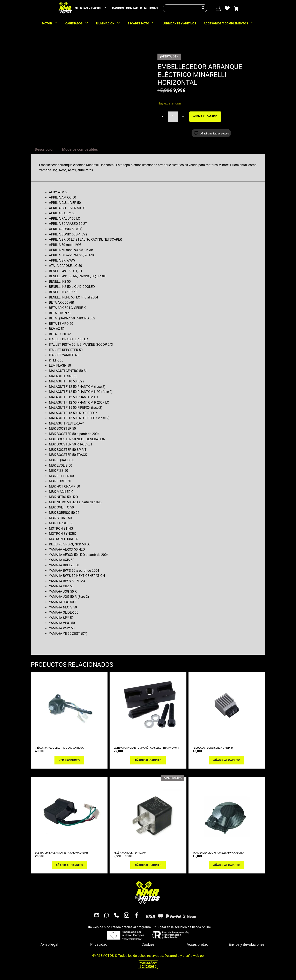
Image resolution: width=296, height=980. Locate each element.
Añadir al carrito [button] (148, 760)
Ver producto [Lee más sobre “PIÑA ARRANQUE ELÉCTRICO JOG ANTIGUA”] (69, 760)
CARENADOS (79, 23)
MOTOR (52, 23)
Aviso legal (49, 944)
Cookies (148, 944)
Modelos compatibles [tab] (80, 149)
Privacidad (99, 944)
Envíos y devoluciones (247, 944)
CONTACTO (134, 8)
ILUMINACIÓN (110, 23)
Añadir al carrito (205, 116)
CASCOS (118, 8)
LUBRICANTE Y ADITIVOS (179, 23)
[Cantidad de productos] (173, 117)
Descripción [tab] (45, 149)
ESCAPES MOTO (143, 23)
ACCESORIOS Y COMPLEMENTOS (231, 23)
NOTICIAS (151, 8)
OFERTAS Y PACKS (93, 8)
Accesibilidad (197, 944)
